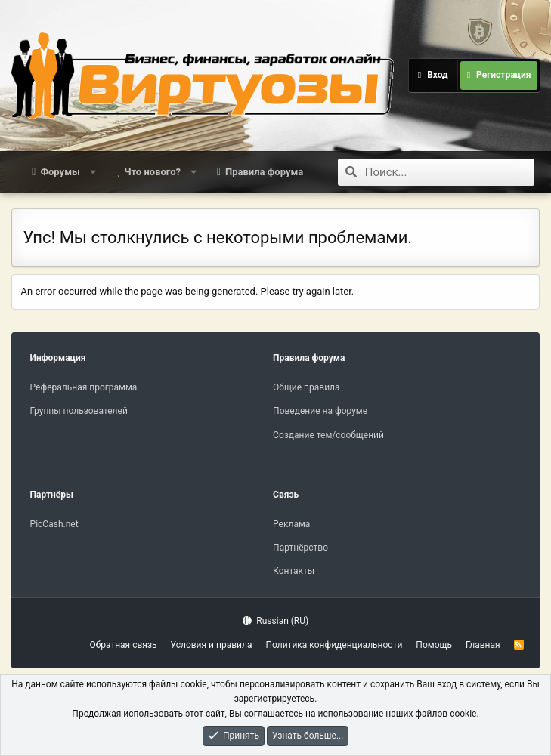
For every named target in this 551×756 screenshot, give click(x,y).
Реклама (291, 524)
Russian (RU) (275, 621)
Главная (483, 645)
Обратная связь (123, 645)
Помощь (434, 645)
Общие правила (306, 387)
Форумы (60, 172)
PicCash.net (54, 524)
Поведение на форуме (320, 411)
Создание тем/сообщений (328, 435)
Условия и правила (212, 645)
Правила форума (264, 172)
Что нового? (152, 172)
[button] (93, 172)
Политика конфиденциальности (334, 645)
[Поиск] (450, 172)
